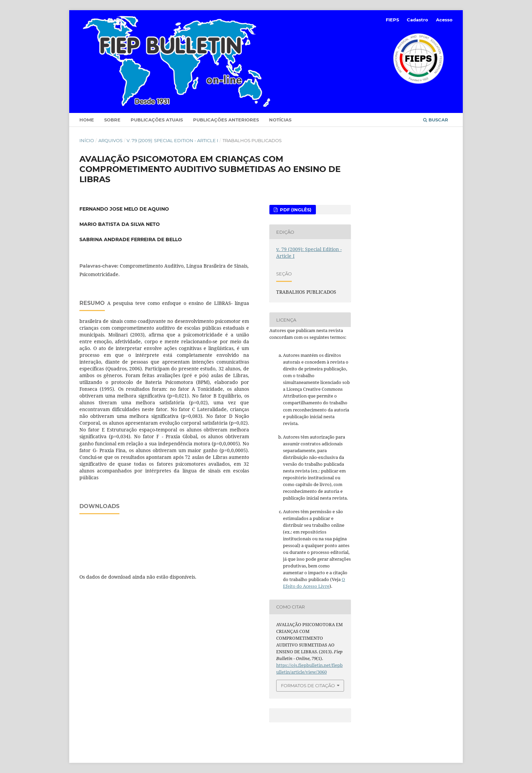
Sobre (112, 120)
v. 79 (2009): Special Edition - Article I (172, 140)
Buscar (436, 120)
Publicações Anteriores (226, 120)
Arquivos (110, 140)
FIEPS (392, 20)
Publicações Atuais (157, 120)
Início (87, 140)
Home (87, 120)
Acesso (444, 20)
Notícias (280, 120)
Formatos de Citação (308, 685)
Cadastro (417, 20)
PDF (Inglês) (295, 210)
